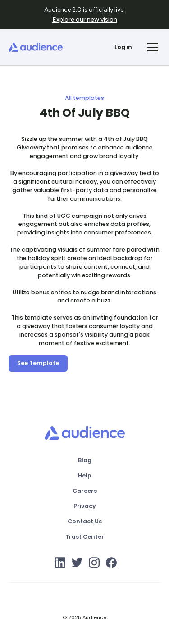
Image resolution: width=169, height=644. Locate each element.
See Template (38, 363)
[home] (36, 47)
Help (85, 475)
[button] (151, 47)
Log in (123, 47)
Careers (85, 491)
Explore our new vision (85, 20)
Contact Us (85, 521)
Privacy (85, 506)
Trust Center (85, 537)
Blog (85, 460)
